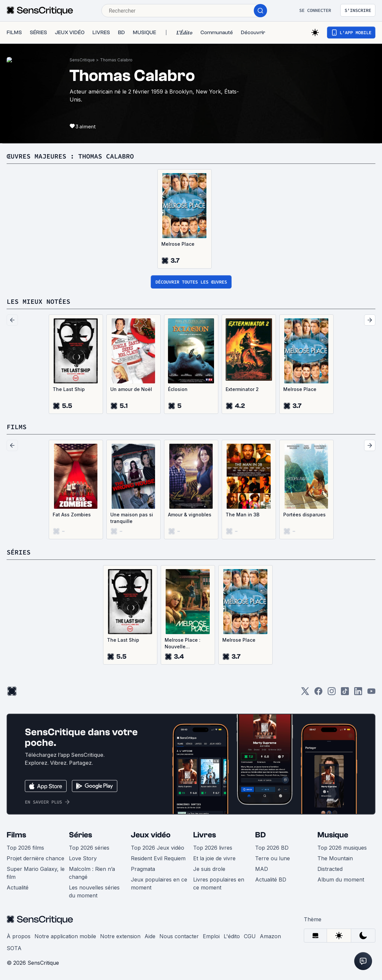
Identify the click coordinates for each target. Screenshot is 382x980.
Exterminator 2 (242, 389)
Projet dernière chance (35, 858)
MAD (262, 869)
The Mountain (335, 858)
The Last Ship (69, 389)
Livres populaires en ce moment (219, 883)
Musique (333, 835)
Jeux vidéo (151, 835)
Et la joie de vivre (214, 858)
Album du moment (341, 880)
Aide (150, 936)
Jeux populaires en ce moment (159, 883)
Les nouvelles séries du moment (94, 891)
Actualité (18, 887)
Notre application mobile (65, 936)
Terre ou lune (273, 858)
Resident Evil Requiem (158, 858)
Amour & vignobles (190, 515)
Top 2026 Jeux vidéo (158, 848)
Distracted (330, 869)
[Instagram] (332, 693)
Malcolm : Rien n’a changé (92, 873)
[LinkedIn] (358, 693)
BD (260, 835)
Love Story (83, 858)
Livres (205, 835)
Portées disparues (304, 515)
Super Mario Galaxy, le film (36, 873)
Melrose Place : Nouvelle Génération (183, 644)
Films (16, 835)
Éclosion (178, 389)
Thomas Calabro (116, 60)
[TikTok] (345, 693)
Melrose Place (178, 244)
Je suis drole (209, 869)
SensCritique (82, 60)
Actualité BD (271, 880)
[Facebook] (318, 693)
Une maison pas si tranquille (132, 518)
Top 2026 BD (272, 848)
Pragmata (143, 869)
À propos (19, 936)
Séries (81, 835)
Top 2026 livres (213, 848)
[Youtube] (371, 693)
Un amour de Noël (131, 389)
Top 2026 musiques (342, 848)
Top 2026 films (25, 848)
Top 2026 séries (89, 848)
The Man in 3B (243, 515)
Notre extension (120, 936)
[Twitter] (305, 693)
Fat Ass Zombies (72, 515)
